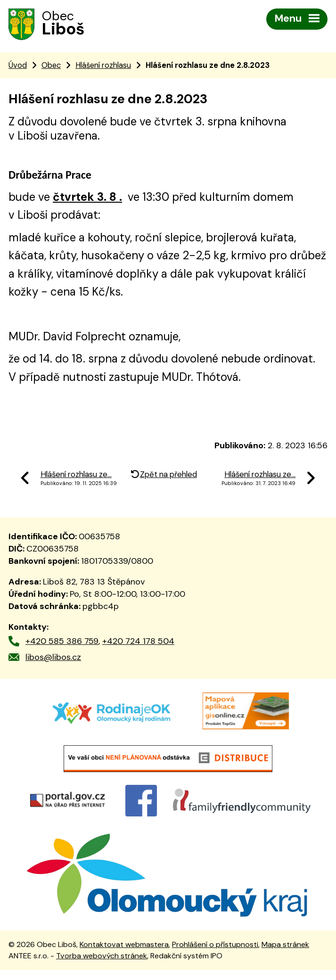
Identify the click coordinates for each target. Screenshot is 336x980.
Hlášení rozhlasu (103, 66)
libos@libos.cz (53, 659)
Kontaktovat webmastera (124, 954)
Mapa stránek (285, 954)
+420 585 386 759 (62, 642)
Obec (51, 66)
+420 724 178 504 (138, 642)
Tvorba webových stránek (102, 966)
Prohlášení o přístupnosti (215, 954)
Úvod (18, 66)
